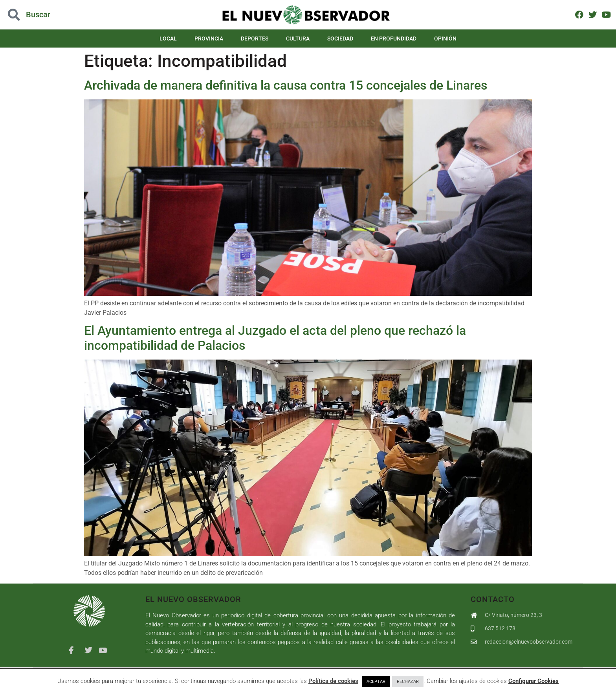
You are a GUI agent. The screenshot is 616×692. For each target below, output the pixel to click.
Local (168, 39)
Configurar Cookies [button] (533, 681)
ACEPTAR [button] (376, 682)
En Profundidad (394, 39)
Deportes (255, 39)
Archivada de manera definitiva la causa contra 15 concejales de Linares (286, 85)
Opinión (445, 39)
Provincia (209, 39)
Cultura (298, 39)
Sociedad (340, 39)
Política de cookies (333, 681)
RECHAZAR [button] (408, 682)
